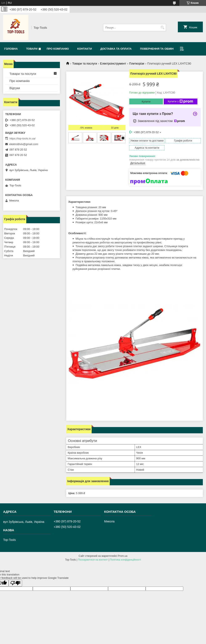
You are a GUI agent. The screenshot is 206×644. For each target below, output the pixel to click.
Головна (11, 49)
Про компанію (58, 49)
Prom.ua (123, 556)
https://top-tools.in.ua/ (22, 138)
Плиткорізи (137, 64)
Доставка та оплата (116, 49)
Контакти (85, 49)
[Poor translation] (15, 583)
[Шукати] (162, 28)
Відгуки (15, 88)
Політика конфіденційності (125, 560)
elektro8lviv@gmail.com (24, 144)
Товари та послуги (85, 64)
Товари (32, 49)
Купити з (180, 101)
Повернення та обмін (157, 49)
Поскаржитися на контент (93, 560)
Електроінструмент (113, 64)
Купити (146, 102)
